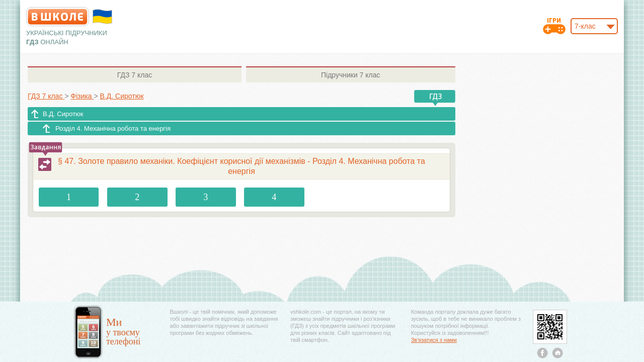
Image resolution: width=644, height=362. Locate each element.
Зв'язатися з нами (434, 340)
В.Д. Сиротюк (63, 114)
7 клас (135, 75)
